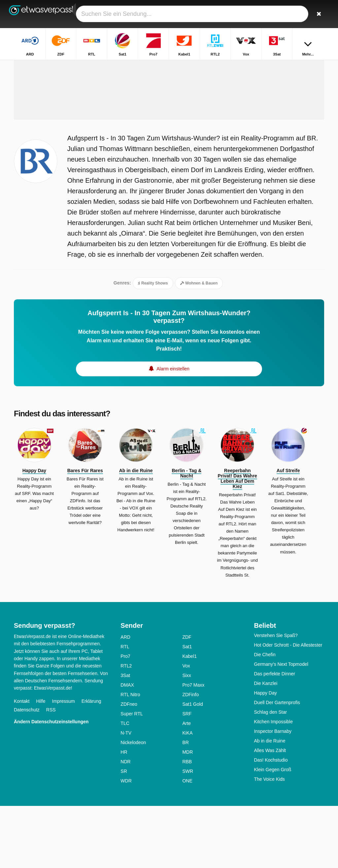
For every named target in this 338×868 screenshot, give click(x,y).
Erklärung (91, 763)
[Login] (305, 14)
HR (124, 814)
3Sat (125, 737)
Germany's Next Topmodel (281, 726)
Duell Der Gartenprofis (277, 765)
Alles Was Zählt (270, 812)
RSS (51, 772)
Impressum (64, 763)
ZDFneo (129, 766)
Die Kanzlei (266, 745)
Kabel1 (189, 718)
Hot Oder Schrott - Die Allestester (288, 707)
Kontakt (22, 763)
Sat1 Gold (192, 766)
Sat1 (187, 709)
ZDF (187, 699)
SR (124, 833)
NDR (125, 824)
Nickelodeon (133, 805)
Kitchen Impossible (273, 784)
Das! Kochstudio (271, 822)
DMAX (127, 747)
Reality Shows (153, 343)
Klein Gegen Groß (272, 832)
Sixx (186, 737)
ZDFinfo (190, 757)
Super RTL (132, 776)
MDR (187, 814)
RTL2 (126, 728)
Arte (186, 785)
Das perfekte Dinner (274, 736)
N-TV (126, 795)
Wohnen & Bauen (199, 343)
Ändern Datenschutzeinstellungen (51, 784)
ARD (125, 699)
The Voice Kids (269, 841)
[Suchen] (320, 14)
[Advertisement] (169, 131)
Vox (186, 728)
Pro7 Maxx (193, 747)
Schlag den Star (270, 774)
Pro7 (125, 718)
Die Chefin (265, 717)
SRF (187, 776)
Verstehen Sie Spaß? (276, 698)
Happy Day (265, 755)
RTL (125, 709)
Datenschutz (27, 772)
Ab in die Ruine (270, 803)
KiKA (187, 795)
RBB (187, 824)
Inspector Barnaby (273, 793)
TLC (125, 785)
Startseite (211, 65)
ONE (187, 843)
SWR (188, 833)
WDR (126, 843)
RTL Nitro (130, 757)
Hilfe (41, 763)
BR (185, 805)
